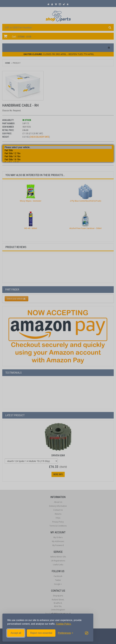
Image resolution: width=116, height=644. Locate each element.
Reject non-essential (41, 633)
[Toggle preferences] (65, 633)
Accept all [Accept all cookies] (16, 633)
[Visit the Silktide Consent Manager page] (87, 633)
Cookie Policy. (64, 624)
